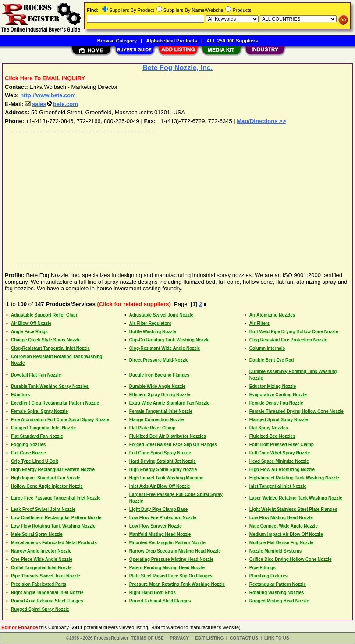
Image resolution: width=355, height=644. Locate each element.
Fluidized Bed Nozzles (272, 436)
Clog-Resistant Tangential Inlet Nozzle (50, 348)
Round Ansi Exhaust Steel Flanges (47, 601)
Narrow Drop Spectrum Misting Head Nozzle (175, 551)
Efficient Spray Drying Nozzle (160, 395)
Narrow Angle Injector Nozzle (41, 551)
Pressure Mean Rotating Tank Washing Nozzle (177, 584)
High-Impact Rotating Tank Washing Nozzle (294, 478)
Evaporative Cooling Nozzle (278, 395)
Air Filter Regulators (150, 323)
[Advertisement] (176, 196)
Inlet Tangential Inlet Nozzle (278, 486)
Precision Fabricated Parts (39, 584)
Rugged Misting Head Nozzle (279, 601)
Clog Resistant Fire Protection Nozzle (288, 340)
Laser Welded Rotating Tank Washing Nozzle (296, 498)
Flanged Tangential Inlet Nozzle (43, 428)
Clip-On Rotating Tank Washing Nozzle (169, 340)
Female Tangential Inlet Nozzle (161, 411)
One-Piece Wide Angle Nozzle (42, 559)
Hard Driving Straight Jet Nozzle (163, 461)
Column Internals (267, 348)
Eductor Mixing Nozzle (273, 386)
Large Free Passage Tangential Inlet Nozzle (56, 498)
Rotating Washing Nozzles (277, 593)
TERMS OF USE (147, 638)
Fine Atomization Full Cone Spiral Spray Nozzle (60, 420)
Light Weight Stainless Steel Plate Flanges (293, 509)
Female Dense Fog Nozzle (276, 403)
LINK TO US (277, 638)
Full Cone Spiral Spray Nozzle (160, 453)
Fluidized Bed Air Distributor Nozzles (168, 436)
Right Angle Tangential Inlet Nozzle (47, 593)
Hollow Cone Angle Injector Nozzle (47, 486)
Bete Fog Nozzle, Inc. (177, 68)
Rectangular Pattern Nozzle (278, 584)
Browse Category (117, 41)
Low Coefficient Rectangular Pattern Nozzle (56, 518)
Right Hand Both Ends (153, 593)
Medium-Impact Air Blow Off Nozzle (286, 534)
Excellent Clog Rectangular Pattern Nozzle (55, 403)
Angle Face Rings (29, 332)
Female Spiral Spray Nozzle (39, 411)
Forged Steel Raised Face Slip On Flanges (173, 445)
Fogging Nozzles (28, 445)
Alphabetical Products (172, 41)
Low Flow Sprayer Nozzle (156, 526)
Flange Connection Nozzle (156, 420)
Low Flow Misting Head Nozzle (281, 518)
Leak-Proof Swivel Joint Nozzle (43, 509)
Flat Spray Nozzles (269, 428)
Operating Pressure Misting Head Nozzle (171, 559)
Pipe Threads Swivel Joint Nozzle (46, 576)
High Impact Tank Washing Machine (166, 478)
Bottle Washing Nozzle (153, 332)
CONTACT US (244, 638)
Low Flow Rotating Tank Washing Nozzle (53, 526)
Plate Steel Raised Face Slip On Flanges (171, 576)
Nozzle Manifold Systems (275, 551)
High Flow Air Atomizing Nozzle (282, 470)
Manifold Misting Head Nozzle (160, 534)
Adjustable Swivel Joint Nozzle (161, 315)
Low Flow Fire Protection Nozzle (163, 518)
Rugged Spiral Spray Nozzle (40, 609)
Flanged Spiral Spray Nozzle (279, 420)
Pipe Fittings (263, 568)
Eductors (20, 395)
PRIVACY (180, 638)
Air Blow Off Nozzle (31, 323)
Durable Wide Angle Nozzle (157, 386)
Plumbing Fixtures (268, 576)
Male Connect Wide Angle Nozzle (284, 526)
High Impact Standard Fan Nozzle (46, 478)
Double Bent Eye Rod (272, 360)
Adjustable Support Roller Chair (44, 315)
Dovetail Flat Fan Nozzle (36, 375)
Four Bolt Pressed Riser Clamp (282, 445)
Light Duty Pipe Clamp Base (158, 509)
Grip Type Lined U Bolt (35, 461)
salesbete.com (51, 104)
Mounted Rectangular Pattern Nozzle (167, 543)
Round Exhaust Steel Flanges (160, 601)
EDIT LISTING (209, 638)
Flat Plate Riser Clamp (153, 428)
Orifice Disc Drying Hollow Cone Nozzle (291, 559)
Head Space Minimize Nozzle (279, 461)
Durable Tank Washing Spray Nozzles (50, 386)
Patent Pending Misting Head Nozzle (167, 568)
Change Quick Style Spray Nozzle (46, 340)
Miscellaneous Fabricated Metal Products (54, 543)
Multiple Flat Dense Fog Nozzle (282, 543)
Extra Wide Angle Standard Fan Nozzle (169, 403)
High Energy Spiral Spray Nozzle (163, 470)
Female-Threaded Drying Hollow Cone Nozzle (296, 411)
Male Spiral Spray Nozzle (37, 534)
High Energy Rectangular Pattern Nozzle (53, 470)
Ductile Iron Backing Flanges (159, 375)
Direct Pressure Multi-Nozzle (159, 360)
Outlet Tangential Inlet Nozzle (41, 568)
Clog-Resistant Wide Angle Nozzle (165, 348)
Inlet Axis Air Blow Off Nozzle (160, 486)
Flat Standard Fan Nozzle (37, 436)
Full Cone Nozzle (28, 453)
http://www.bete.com (48, 95)
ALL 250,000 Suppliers (232, 41)
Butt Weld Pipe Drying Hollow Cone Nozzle (294, 332)
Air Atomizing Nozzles (272, 315)
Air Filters (260, 323)
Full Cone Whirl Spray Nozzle (280, 453)
